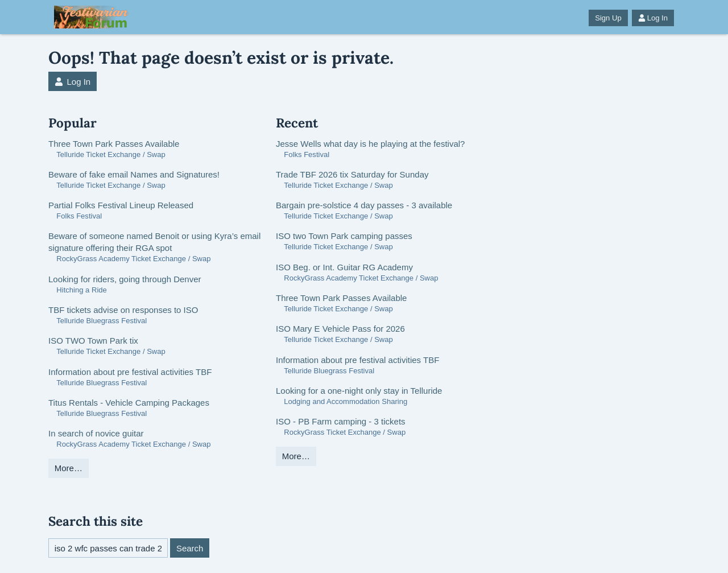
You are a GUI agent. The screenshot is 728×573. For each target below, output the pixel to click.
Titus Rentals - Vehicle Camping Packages (129, 403)
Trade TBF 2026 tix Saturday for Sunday (352, 174)
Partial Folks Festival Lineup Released (121, 205)
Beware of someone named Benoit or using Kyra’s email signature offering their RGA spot (154, 242)
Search (190, 548)
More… (69, 468)
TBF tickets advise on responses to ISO (123, 310)
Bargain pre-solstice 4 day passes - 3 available (364, 205)
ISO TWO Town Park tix (93, 341)
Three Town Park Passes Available (114, 144)
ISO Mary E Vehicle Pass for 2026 (340, 329)
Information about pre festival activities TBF (130, 372)
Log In (653, 18)
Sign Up (608, 18)
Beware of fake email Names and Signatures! (134, 174)
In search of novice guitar (96, 433)
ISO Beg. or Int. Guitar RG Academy (344, 267)
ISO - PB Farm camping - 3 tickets (341, 421)
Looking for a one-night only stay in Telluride (359, 391)
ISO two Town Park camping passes (344, 236)
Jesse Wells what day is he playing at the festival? (370, 144)
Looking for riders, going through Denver (125, 279)
